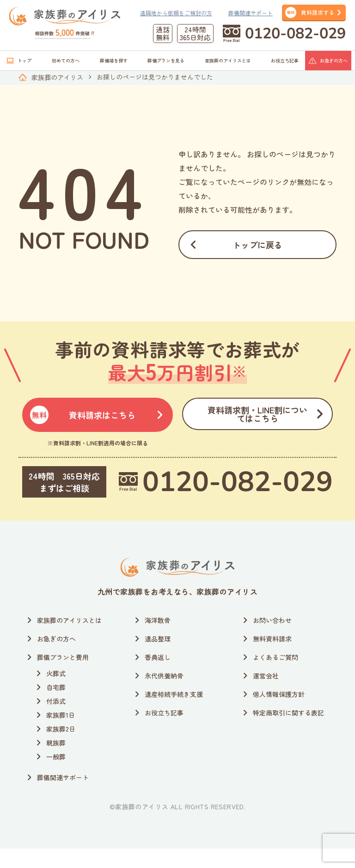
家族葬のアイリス (57, 77)
